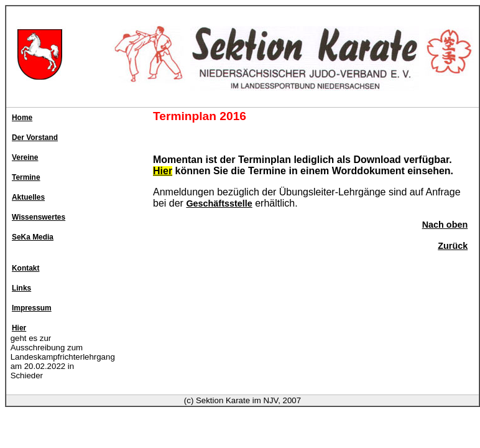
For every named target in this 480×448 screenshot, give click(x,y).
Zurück (453, 246)
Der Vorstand (35, 138)
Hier (19, 328)
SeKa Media (33, 237)
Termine (26, 177)
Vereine (25, 157)
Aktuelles (28, 197)
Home (22, 118)
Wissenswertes (39, 217)
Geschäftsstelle (219, 203)
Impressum (32, 308)
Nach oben (445, 225)
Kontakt (25, 268)
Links (21, 288)
